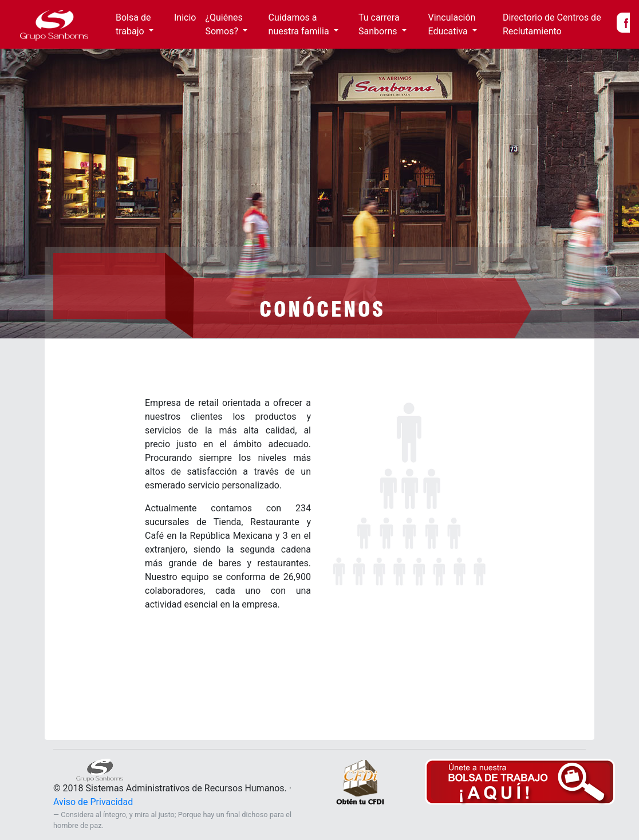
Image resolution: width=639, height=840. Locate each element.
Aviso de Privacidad (93, 802)
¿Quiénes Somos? (224, 24)
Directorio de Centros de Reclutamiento (552, 24)
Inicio (187, 17)
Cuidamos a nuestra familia (300, 24)
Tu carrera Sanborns (379, 24)
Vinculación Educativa (451, 24)
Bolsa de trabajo (133, 24)
